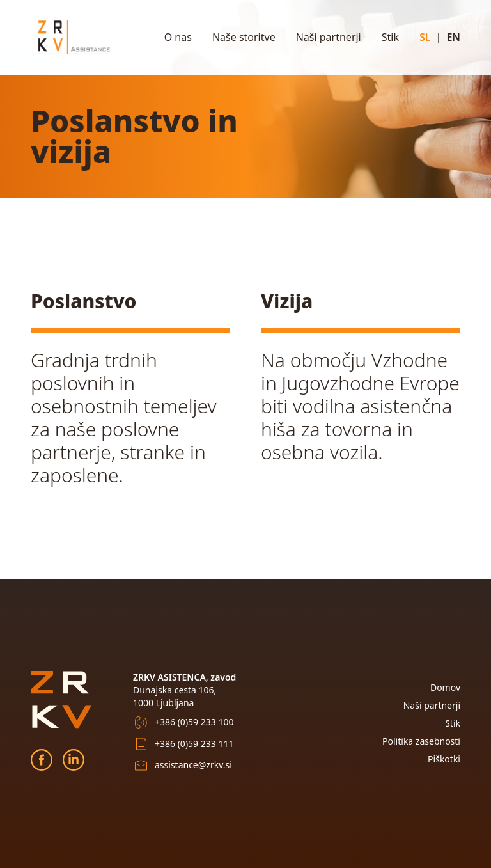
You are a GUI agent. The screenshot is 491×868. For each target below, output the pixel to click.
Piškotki (444, 759)
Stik (390, 37)
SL (425, 37)
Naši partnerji (329, 37)
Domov (445, 687)
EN (453, 37)
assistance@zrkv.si (193, 765)
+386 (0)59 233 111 (194, 744)
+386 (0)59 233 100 (194, 722)
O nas (178, 37)
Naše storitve (244, 37)
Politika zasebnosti (421, 741)
